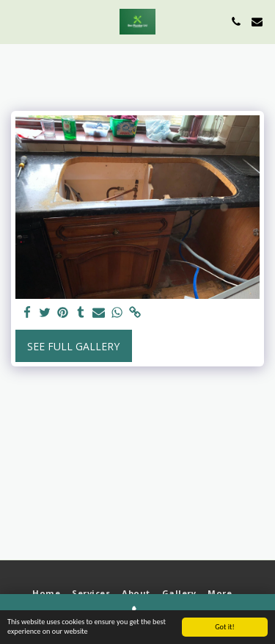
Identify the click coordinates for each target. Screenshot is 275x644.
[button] (16, 21)
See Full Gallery (73, 346)
